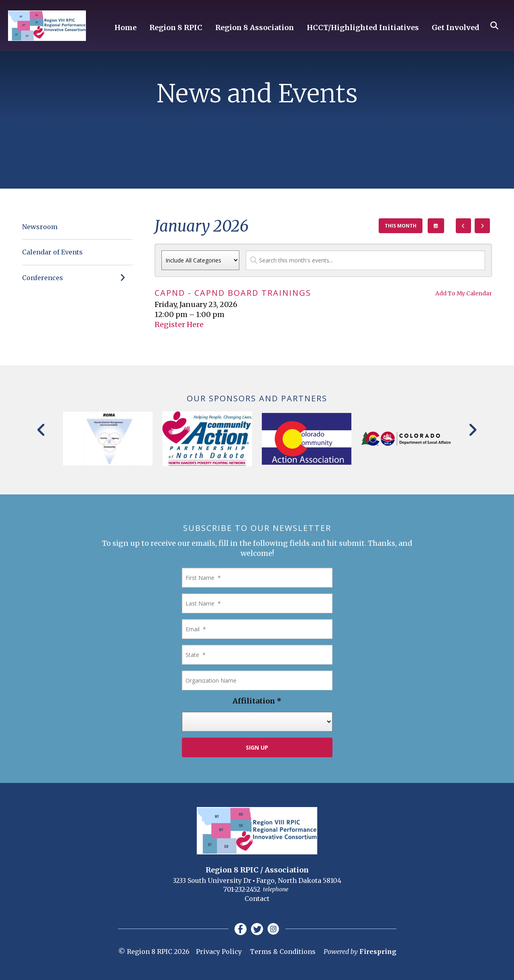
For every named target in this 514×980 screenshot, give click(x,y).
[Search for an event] (365, 260)
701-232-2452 (242, 889)
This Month (401, 226)
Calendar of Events (52, 252)
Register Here (179, 324)
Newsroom (40, 227)
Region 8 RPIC (176, 28)
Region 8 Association (255, 28)
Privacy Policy (219, 952)
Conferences (77, 278)
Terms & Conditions (283, 952)
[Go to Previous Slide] (42, 430)
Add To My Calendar (464, 293)
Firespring (378, 952)
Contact (257, 899)
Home (125, 28)
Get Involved (456, 28)
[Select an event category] (200, 260)
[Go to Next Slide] (472, 430)
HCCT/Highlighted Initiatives (363, 28)
